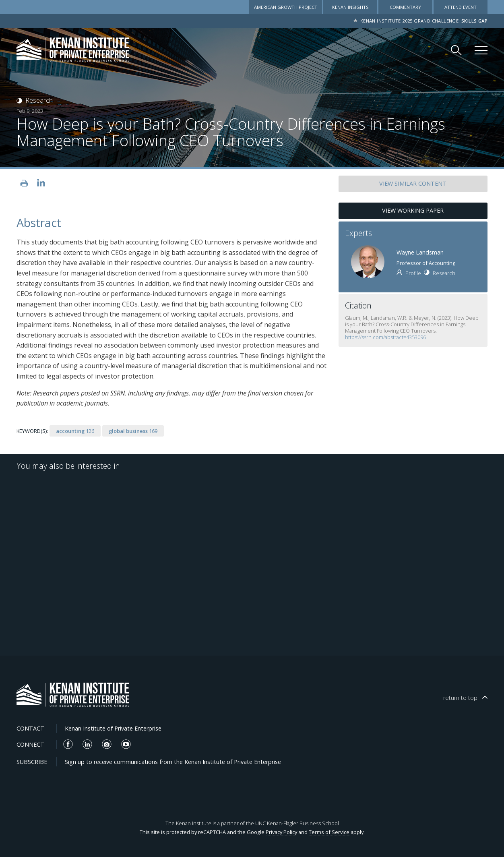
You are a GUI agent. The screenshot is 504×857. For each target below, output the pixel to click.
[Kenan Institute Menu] (481, 50)
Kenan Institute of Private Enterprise (113, 728)
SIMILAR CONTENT (413, 183)
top (460, 698)
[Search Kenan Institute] (457, 50)
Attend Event (461, 7)
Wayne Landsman (420, 252)
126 (75, 431)
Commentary (405, 7)
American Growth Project (286, 7)
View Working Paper (413, 210)
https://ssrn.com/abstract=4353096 (386, 337)
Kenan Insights (350, 7)
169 (133, 431)
